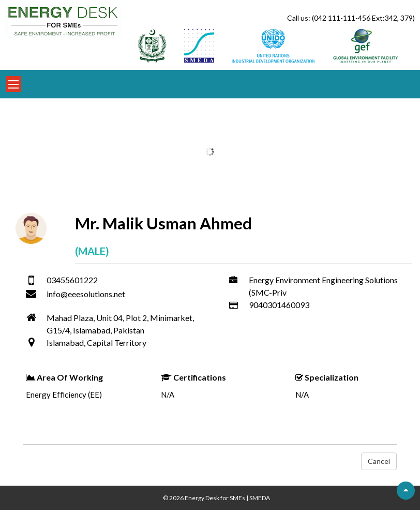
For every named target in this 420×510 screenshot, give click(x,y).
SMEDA (260, 498)
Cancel (379, 461)
